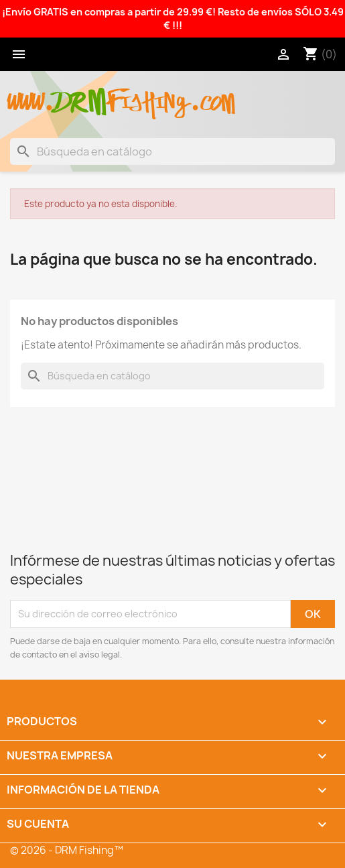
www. (31, 95)
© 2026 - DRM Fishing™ (67, 850)
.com (212, 95)
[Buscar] (172, 151)
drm (80, 90)
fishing (148, 95)
